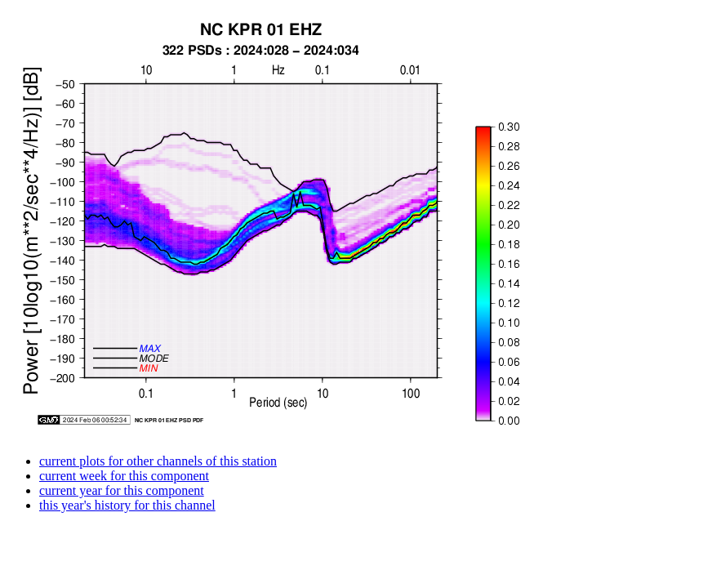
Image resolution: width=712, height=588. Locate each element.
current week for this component (124, 476)
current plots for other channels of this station (158, 461)
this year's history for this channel (127, 505)
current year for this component (122, 490)
